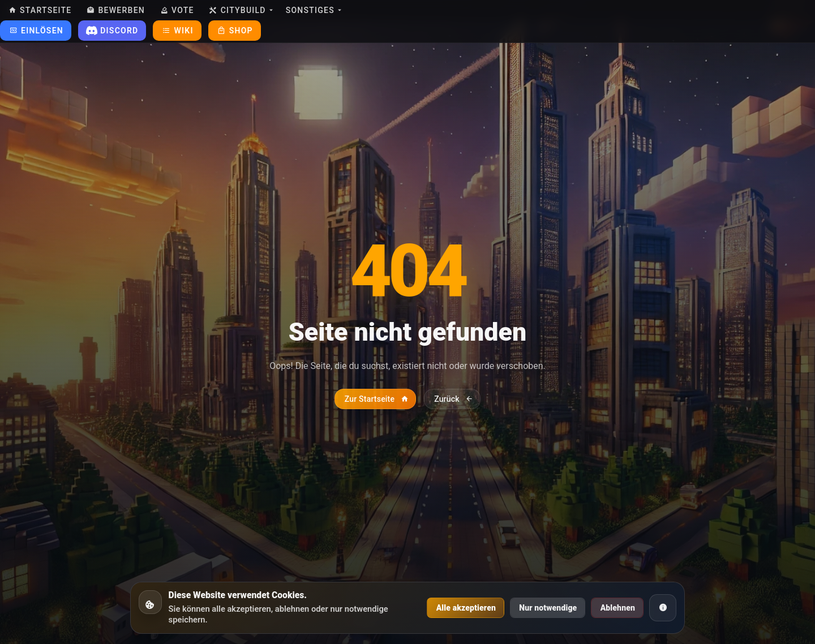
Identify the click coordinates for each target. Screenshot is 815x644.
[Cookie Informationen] (663, 608)
